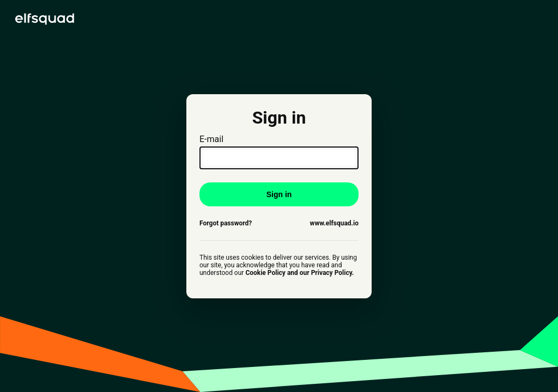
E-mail (279, 152)
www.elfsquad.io (334, 223)
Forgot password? (226, 223)
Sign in (279, 194)
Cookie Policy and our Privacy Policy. (299, 273)
